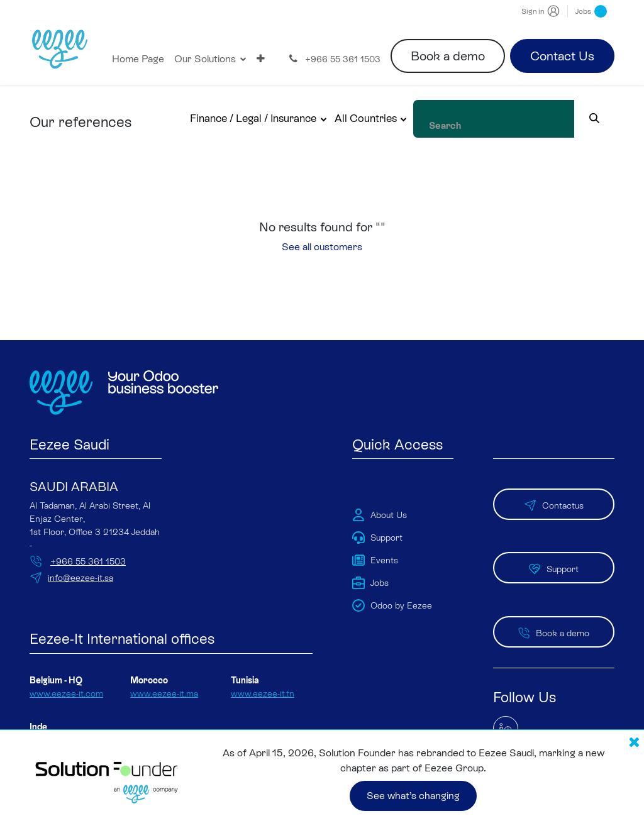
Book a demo (448, 56)
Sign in (533, 11)
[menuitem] (138, 59)
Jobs (591, 11)
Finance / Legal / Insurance (281, 118)
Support (553, 549)
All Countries (393, 118)
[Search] (608, 119)
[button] (286, 119)
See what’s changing (414, 794)
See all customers (322, 247)
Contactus (554, 494)
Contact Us (562, 56)
